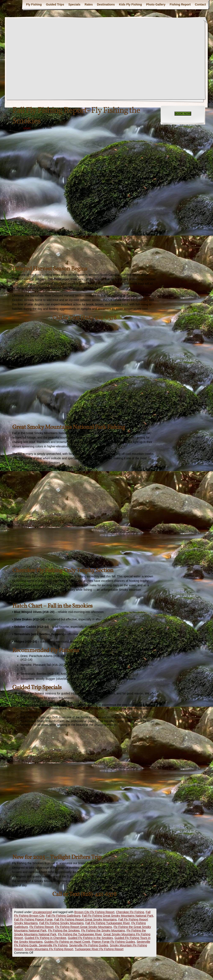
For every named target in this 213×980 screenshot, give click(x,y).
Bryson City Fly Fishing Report (94, 912)
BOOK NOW (183, 114)
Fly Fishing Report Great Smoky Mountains (84, 927)
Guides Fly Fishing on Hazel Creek (67, 942)
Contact (200, 4)
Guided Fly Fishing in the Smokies (90, 938)
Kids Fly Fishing (130, 4)
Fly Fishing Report (42, 927)
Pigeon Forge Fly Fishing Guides (113, 942)
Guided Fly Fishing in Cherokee (45, 938)
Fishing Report (180, 4)
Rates (89, 4)
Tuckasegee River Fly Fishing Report (99, 949)
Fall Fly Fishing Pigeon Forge (33, 919)
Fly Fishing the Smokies (64, 930)
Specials (74, 4)
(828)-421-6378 (99, 318)
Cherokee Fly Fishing (130, 912)
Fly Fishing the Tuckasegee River (80, 934)
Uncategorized (42, 912)
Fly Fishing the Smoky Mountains (103, 930)
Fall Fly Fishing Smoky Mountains (62, 923)
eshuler (27, 128)
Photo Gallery (156, 4)
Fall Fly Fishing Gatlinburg (63, 916)
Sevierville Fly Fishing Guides (89, 945)
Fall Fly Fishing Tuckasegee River (108, 923)
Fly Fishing (34, 4)
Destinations (106, 4)
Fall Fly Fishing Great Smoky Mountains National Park (118, 916)
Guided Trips (55, 4)
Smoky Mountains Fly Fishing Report (49, 949)
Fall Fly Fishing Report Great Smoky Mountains (85, 919)
